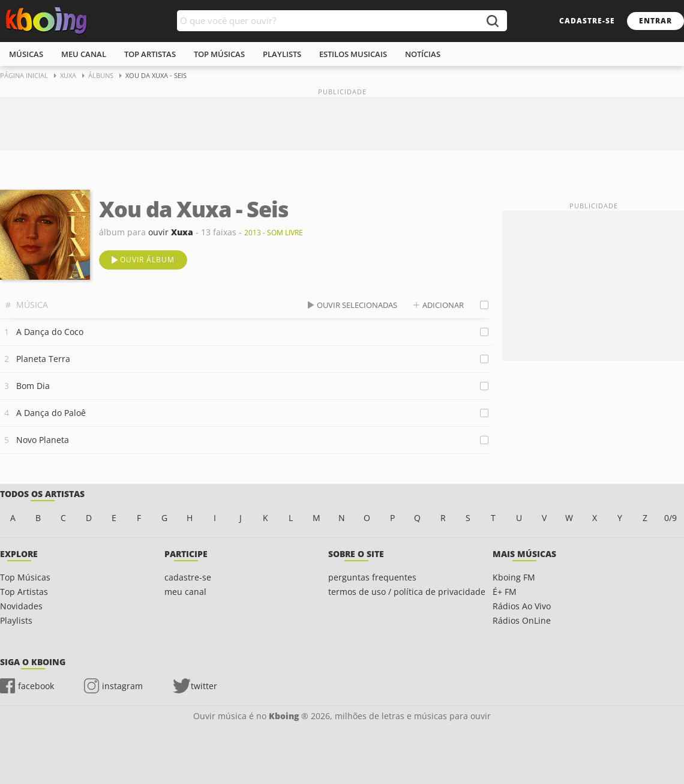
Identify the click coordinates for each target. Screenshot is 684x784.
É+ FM (505, 592)
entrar (655, 21)
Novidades (21, 606)
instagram (122, 686)
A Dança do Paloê (51, 413)
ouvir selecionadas (357, 305)
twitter (204, 686)
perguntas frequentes (372, 577)
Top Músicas (25, 577)
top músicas (219, 54)
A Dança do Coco (50, 332)
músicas (26, 54)
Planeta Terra (43, 359)
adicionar (443, 305)
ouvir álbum (147, 260)
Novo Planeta (43, 440)
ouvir (171, 232)
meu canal (84, 54)
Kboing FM (514, 577)
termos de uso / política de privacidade (407, 592)
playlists (282, 54)
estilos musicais (353, 54)
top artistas (150, 54)
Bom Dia (33, 386)
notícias (423, 54)
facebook (36, 686)
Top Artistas (24, 592)
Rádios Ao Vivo (522, 606)
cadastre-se (587, 21)
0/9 (670, 518)
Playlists (16, 620)
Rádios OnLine (522, 620)
